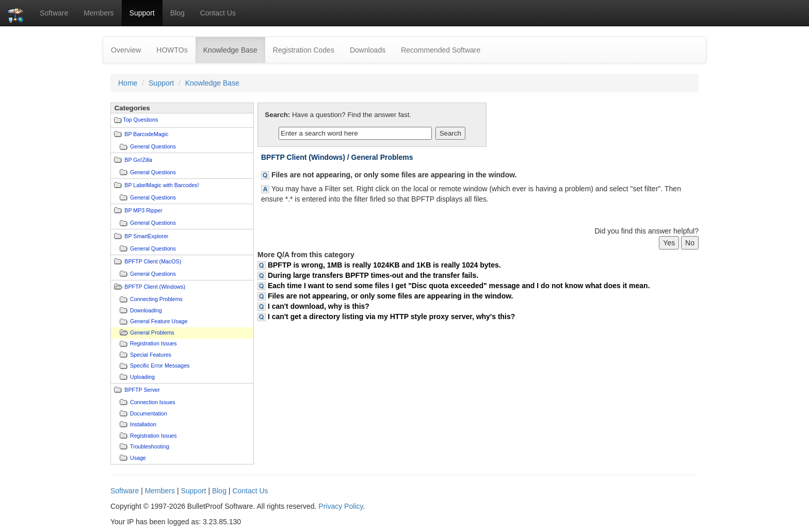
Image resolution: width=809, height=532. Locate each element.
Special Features (151, 355)
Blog (177, 13)
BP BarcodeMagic (146, 134)
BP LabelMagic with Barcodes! (161, 185)
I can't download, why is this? (319, 306)
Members (99, 13)
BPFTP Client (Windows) (155, 287)
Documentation (149, 413)
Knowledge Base (234, 49)
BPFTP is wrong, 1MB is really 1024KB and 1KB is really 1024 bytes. (384, 265)
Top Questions (140, 120)
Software (54, 13)
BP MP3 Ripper (143, 210)
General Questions (153, 146)
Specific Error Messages (160, 365)
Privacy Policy (341, 506)
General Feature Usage (159, 321)
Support (142, 13)
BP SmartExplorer (146, 236)
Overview (126, 50)
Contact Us (218, 13)
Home (128, 83)
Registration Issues (153, 343)
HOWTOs (172, 50)
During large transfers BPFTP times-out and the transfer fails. (373, 275)
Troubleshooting (150, 446)
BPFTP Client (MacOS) (153, 261)
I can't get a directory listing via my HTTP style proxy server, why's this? (391, 317)
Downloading (146, 310)
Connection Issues (153, 402)
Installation (143, 424)
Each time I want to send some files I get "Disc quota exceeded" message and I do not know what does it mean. (459, 286)
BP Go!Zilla (138, 160)
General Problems (152, 332)
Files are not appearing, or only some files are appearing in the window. (391, 296)
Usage (138, 458)
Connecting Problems (156, 299)
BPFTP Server (142, 390)
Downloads (368, 50)
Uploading (142, 377)
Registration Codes (304, 50)
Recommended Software (441, 50)
